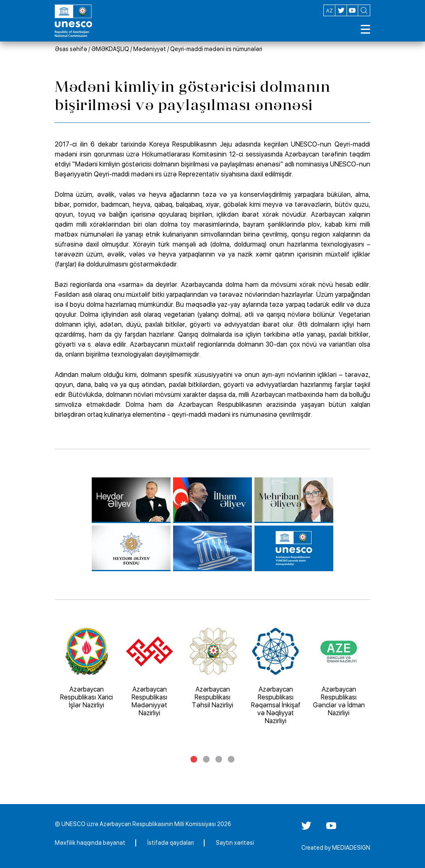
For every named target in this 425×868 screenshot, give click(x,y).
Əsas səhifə (71, 49)
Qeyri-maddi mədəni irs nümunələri (216, 49)
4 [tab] (231, 759)
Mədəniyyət (150, 49)
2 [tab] (206, 759)
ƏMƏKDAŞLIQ (110, 49)
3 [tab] (219, 759)
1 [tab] (194, 759)
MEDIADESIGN (351, 848)
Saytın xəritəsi (235, 843)
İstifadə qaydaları (171, 843)
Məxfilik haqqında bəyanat (90, 843)
